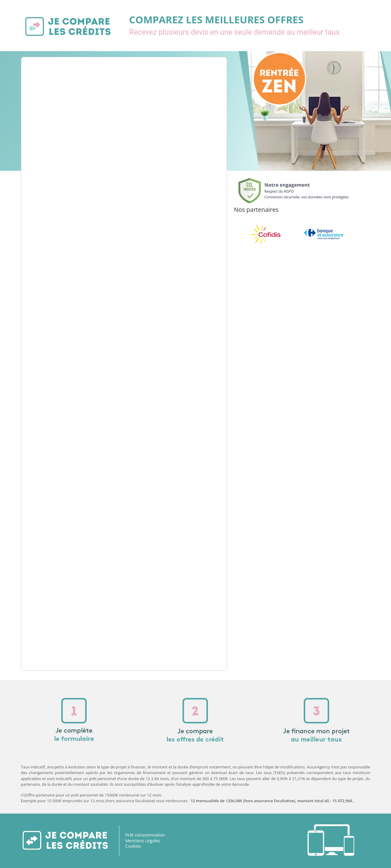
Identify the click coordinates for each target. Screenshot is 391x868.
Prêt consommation (145, 835)
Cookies (133, 846)
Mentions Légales (143, 841)
